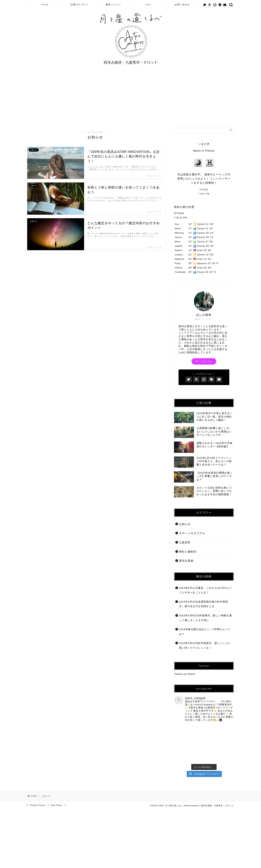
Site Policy (57, 779)
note (148, 4)
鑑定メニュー (113, 4)
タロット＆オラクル (192, 533)
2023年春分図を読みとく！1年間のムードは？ (205, 632)
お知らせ (185, 524)
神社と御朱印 (188, 552)
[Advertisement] (130, 96)
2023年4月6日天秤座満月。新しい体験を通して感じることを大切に (205, 618)
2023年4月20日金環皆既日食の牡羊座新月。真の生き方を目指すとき (204, 604)
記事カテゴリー (80, 4)
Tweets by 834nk (185, 674)
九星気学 (185, 542)
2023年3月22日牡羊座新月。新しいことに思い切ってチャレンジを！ (205, 646)
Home (45, 4)
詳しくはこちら (204, 361)
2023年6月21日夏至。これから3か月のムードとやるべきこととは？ (206, 590)
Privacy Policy (38, 779)
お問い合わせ (182, 4)
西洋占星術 (186, 561)
